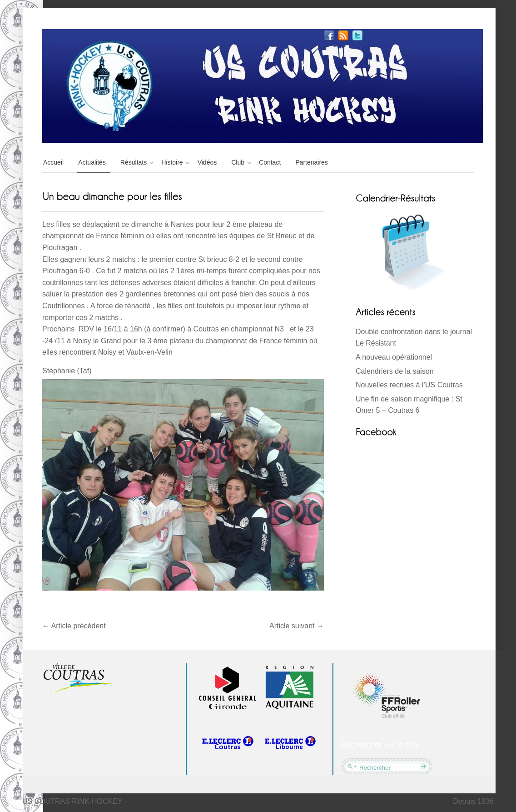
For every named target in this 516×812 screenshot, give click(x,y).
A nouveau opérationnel (394, 357)
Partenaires (312, 162)
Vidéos (207, 162)
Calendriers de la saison (395, 371)
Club (240, 162)
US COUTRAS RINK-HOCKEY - (74, 801)
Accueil (53, 162)
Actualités (92, 162)
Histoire (174, 162)
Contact (270, 162)
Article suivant (297, 626)
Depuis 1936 (473, 801)
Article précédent (74, 626)
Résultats (136, 162)
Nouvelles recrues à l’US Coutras (409, 385)
